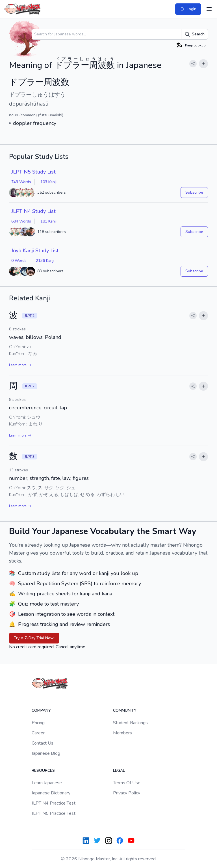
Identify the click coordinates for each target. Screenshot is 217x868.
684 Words (21, 221)
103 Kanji (48, 182)
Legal (119, 770)
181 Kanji (48, 221)
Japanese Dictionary (51, 793)
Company (41, 710)
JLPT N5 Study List (33, 172)
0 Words (19, 261)
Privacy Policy (127, 793)
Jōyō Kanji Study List (35, 251)
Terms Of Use (127, 783)
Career (38, 733)
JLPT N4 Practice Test (54, 803)
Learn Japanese (47, 783)
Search (195, 34)
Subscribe (194, 192)
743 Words (21, 182)
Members (122, 733)
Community (125, 710)
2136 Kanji (45, 261)
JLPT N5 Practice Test (54, 813)
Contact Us (43, 743)
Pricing (38, 723)
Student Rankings (130, 723)
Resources (43, 770)
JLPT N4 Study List (33, 211)
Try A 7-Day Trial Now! (34, 638)
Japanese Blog (46, 753)
